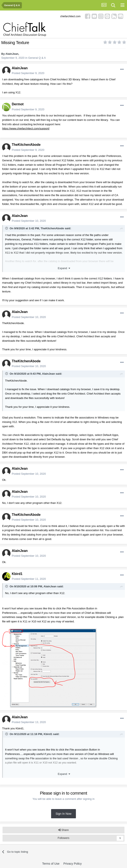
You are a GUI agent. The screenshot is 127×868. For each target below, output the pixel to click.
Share (63, 830)
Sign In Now (63, 814)
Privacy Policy (72, 864)
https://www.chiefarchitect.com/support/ (26, 128)
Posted (28, 73)
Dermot (18, 104)
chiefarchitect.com (70, 16)
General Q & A (37, 58)
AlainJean (12, 54)
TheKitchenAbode (26, 145)
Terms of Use (51, 864)
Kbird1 (17, 574)
